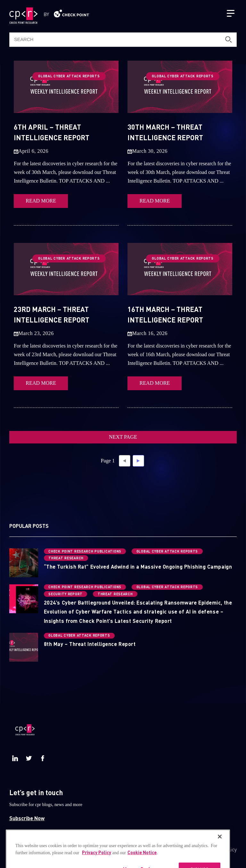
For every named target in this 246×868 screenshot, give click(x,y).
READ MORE (41, 201)
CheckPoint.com (163, 849)
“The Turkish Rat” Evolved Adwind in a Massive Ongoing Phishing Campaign (138, 567)
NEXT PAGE (123, 437)
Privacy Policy (221, 849)
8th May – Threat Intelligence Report (90, 644)
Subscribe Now (27, 818)
